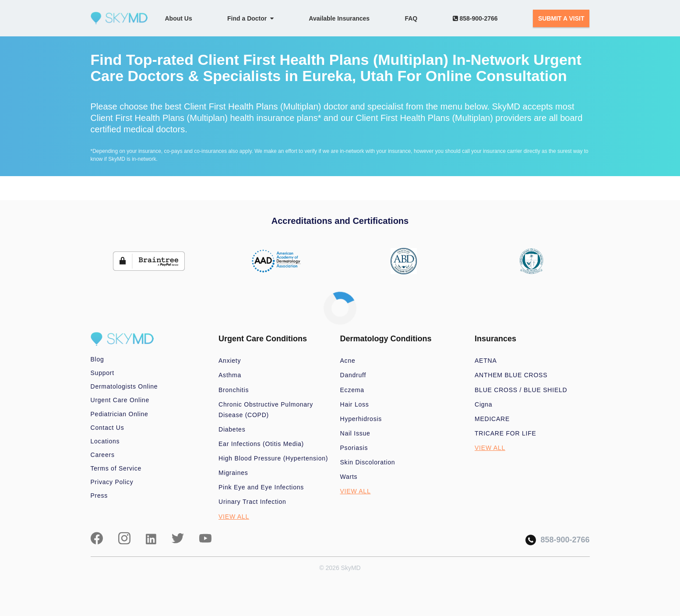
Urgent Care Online (120, 400)
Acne (348, 361)
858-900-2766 (475, 18)
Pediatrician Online (120, 414)
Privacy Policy (112, 482)
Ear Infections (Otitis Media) (261, 444)
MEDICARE (492, 419)
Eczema (352, 390)
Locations (105, 441)
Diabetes (232, 429)
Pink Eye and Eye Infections (261, 487)
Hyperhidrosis (361, 419)
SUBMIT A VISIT (561, 18)
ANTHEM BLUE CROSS (511, 375)
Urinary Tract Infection (252, 502)
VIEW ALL (234, 517)
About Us (179, 18)
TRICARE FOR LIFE (506, 433)
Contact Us (107, 428)
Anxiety (230, 361)
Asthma (230, 375)
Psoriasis (354, 448)
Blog (97, 359)
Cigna (483, 404)
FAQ (411, 18)
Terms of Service (116, 468)
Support (102, 373)
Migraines (233, 473)
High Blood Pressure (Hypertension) (273, 458)
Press (99, 496)
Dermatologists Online (124, 386)
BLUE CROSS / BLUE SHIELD (521, 390)
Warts (349, 477)
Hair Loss (355, 404)
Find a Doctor (250, 18)
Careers (103, 455)
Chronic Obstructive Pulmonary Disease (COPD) (266, 410)
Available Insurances (339, 18)
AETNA (486, 361)
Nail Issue (355, 433)
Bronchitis (234, 390)
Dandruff (353, 375)
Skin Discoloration (368, 462)
